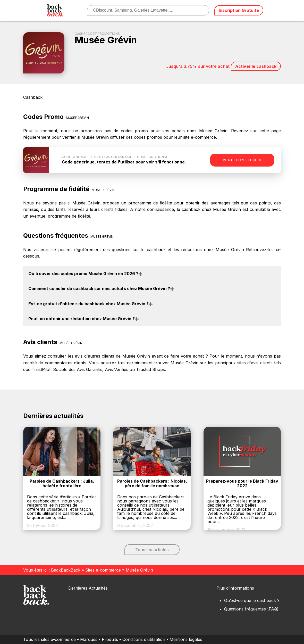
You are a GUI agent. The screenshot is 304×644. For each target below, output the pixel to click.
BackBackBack (66, 570)
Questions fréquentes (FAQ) (251, 609)
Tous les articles (152, 550)
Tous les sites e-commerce (49, 639)
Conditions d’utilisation (144, 639)
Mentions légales (186, 639)
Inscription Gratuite (239, 10)
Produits (110, 639)
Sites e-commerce (103, 570)
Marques (89, 639)
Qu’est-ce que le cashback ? (252, 600)
